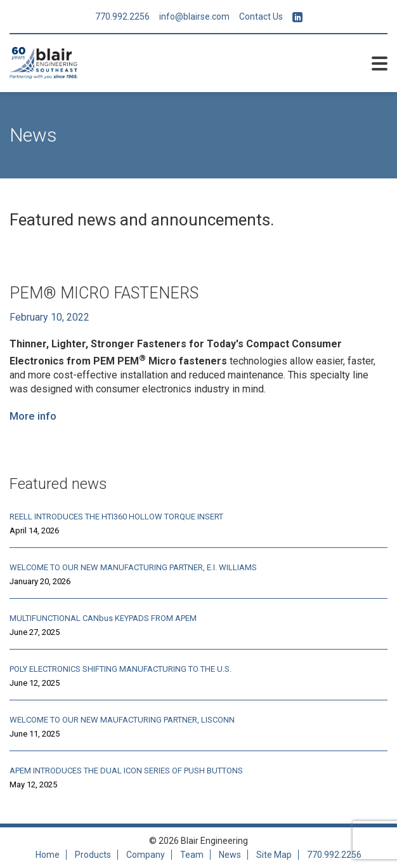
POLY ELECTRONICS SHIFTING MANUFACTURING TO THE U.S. (120, 669)
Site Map (274, 855)
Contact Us (261, 17)
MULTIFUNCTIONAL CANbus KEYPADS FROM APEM (103, 618)
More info (33, 416)
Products (93, 855)
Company (146, 855)
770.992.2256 (122, 17)
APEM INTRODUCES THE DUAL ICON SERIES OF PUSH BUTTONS (126, 771)
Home (48, 855)
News (230, 855)
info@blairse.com (194, 17)
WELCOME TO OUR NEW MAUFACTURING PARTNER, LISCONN (122, 720)
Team (192, 855)
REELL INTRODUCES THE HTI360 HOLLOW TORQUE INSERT (116, 517)
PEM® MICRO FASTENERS (104, 293)
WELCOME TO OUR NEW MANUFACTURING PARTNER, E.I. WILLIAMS (133, 567)
